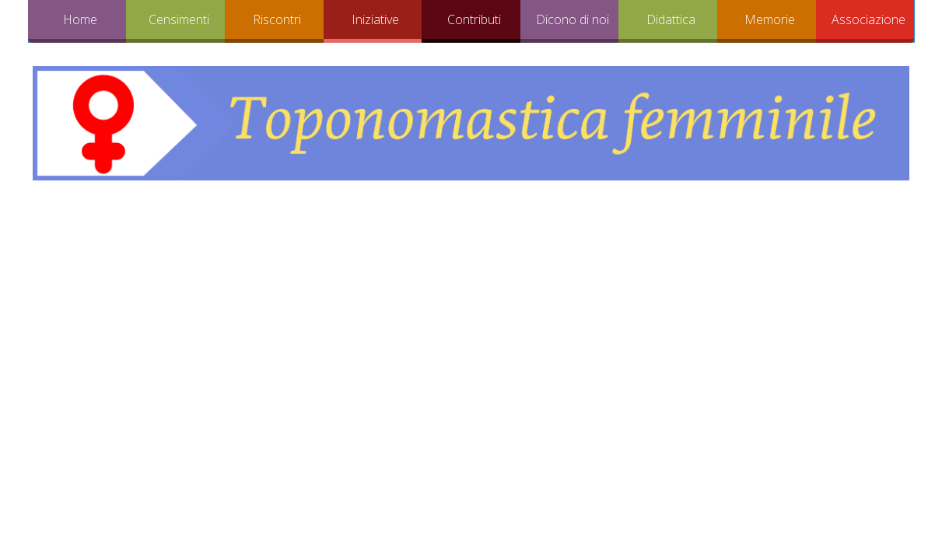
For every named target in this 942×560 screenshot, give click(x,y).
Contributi (474, 19)
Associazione (868, 19)
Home (80, 19)
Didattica (671, 19)
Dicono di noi (573, 19)
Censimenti (179, 19)
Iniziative (375, 19)
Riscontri (277, 19)
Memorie (770, 19)
